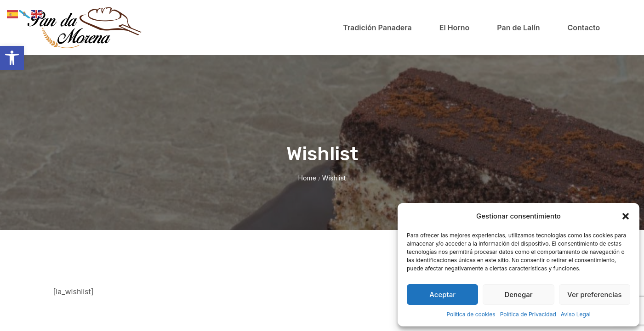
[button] (12, 58)
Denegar (518, 295)
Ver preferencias (595, 295)
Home (307, 178)
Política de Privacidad (528, 314)
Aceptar (442, 295)
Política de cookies (471, 314)
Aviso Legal (576, 314)
